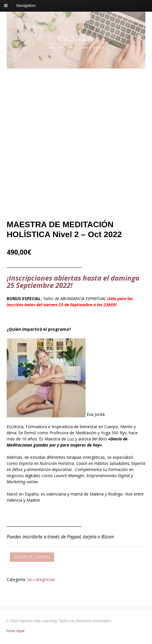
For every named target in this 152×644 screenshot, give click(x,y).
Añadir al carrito (32, 557)
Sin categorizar (41, 579)
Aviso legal (15, 631)
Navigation (26, 6)
